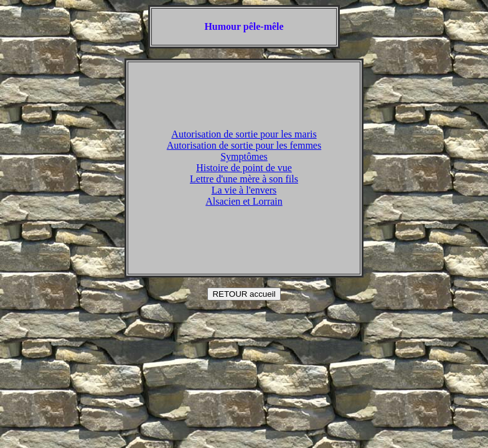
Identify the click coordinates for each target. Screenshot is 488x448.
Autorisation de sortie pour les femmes (244, 145)
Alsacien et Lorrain (244, 201)
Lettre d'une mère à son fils (244, 179)
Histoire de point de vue (244, 168)
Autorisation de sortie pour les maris (244, 134)
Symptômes (244, 156)
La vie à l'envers (244, 190)
